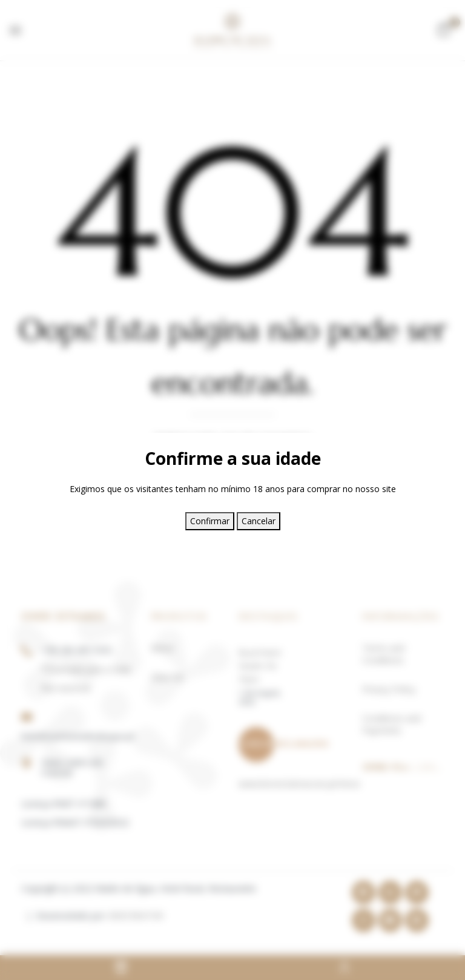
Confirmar (210, 521)
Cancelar (259, 521)
